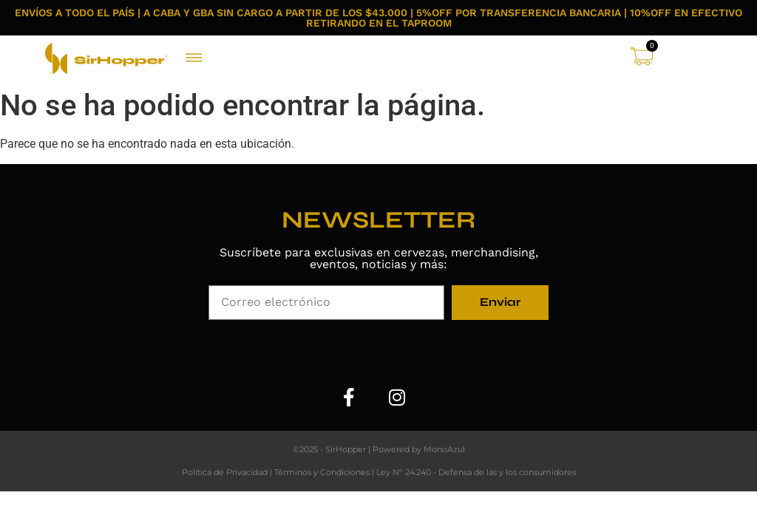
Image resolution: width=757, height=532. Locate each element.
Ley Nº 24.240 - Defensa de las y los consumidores (476, 472)
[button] (194, 59)
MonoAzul (444, 449)
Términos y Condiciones (322, 472)
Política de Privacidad (225, 472)
